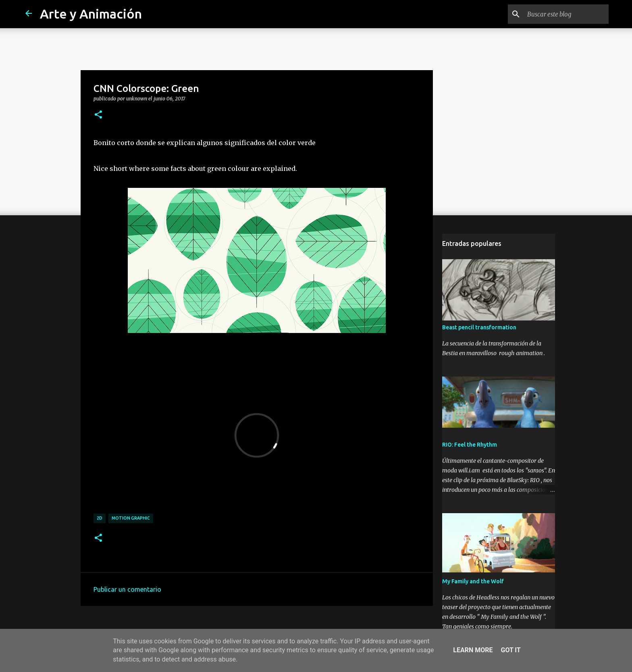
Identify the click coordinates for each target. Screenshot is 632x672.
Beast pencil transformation (479, 327)
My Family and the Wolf (473, 581)
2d (100, 518)
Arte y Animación (91, 14)
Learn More (473, 650)
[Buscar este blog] (566, 14)
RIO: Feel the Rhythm (470, 445)
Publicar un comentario (127, 589)
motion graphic (131, 518)
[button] (98, 115)
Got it (510, 650)
